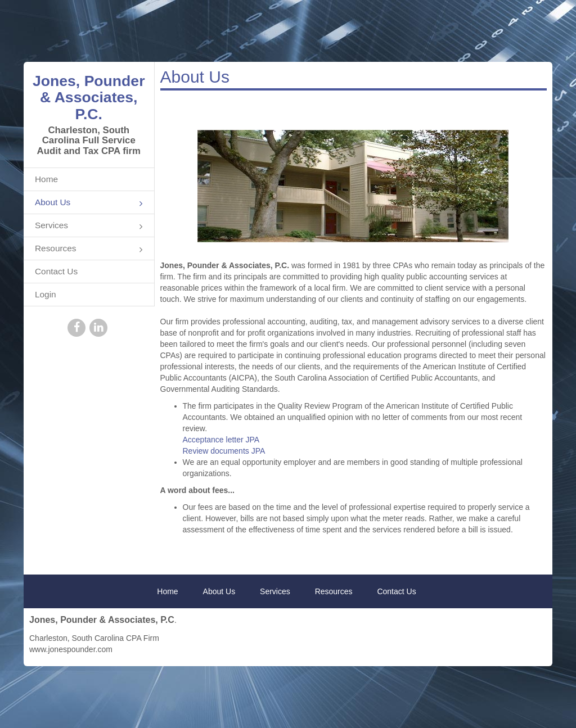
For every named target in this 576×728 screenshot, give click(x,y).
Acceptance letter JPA (221, 440)
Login (46, 294)
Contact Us (56, 271)
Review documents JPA (224, 451)
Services (89, 226)
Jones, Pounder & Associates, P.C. (89, 98)
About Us (89, 203)
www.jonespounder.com (71, 649)
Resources (89, 249)
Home (46, 179)
